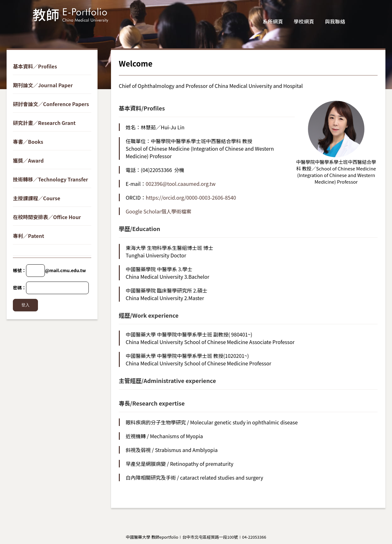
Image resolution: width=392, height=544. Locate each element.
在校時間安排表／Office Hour (47, 217)
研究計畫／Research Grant (44, 123)
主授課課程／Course (37, 198)
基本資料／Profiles (35, 66)
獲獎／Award (28, 160)
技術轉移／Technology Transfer (50, 179)
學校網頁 (304, 21)
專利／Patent (29, 236)
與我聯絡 (335, 21)
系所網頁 (273, 21)
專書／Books (28, 142)
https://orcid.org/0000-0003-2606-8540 (191, 197)
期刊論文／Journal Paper (43, 85)
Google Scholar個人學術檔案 (159, 211)
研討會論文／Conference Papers (51, 104)
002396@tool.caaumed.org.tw (181, 184)
